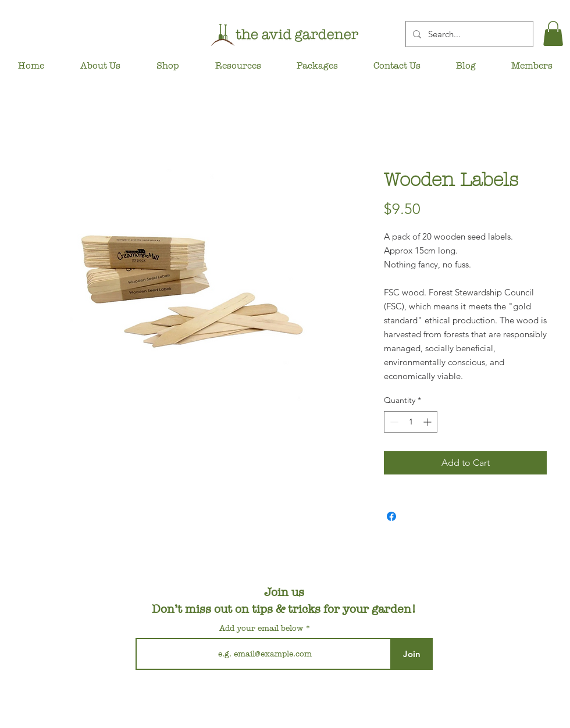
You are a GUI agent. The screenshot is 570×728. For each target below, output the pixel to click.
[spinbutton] (411, 422)
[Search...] (468, 34)
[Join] (412, 654)
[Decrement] (393, 422)
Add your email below (261, 629)
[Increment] (428, 422)
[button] (553, 33)
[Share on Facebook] (391, 516)
